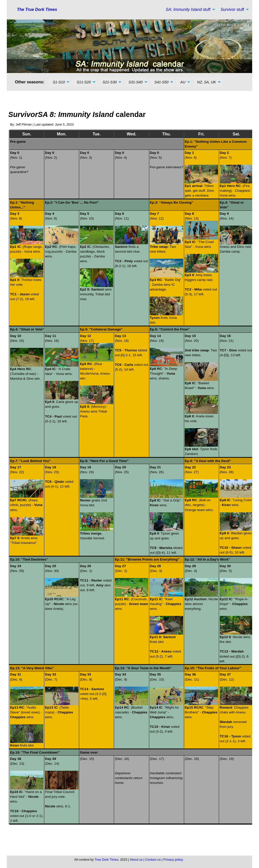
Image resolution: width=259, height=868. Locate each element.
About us (136, 860)
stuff (188, 9)
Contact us (153, 860)
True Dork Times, (107, 860)
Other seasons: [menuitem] (30, 82)
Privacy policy (173, 860)
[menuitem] (189, 10)
